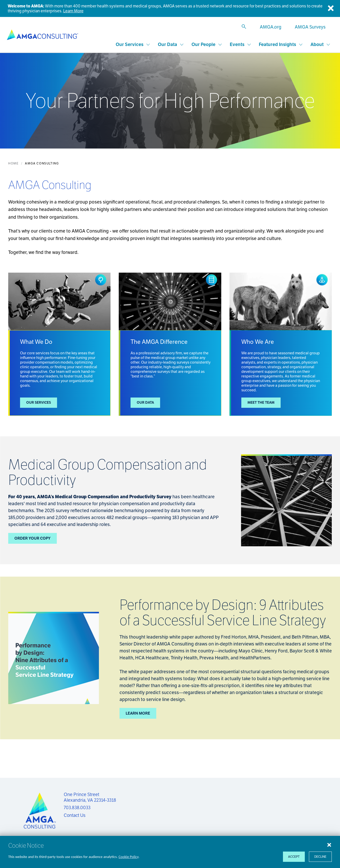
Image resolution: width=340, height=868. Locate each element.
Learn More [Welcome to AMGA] (73, 11)
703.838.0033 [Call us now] (77, 808)
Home (13, 164)
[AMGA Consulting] (45, 35)
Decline (320, 857)
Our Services (39, 403)
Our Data (146, 403)
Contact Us (75, 815)
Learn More (138, 714)
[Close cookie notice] (329, 845)
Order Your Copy (33, 539)
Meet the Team (261, 403)
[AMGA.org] (270, 27)
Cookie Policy (128, 857)
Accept (294, 857)
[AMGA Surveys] (309, 27)
